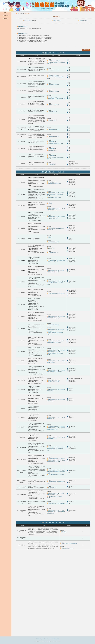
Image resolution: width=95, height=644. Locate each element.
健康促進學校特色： (22, 33)
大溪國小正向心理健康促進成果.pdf (56, 503)
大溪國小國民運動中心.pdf (67, 548)
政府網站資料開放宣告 (54, 639)
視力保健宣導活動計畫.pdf (54, 184)
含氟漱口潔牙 (51, 248)
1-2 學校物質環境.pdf (53, 75)
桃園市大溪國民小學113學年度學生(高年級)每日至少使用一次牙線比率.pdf (56, 283)
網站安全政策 (45, 639)
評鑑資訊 (6, 16)
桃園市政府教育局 (50, 9)
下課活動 (50, 204)
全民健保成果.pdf (52, 488)
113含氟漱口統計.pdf (53, 253)
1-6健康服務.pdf (52, 142)
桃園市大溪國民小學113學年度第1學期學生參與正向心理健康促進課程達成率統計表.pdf (56, 512)
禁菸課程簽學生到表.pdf (53, 380)
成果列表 (22, 13)
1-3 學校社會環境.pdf (53, 92)
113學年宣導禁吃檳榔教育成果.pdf (56, 426)
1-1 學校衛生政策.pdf (53, 70)
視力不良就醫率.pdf (52, 182)
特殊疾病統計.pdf (52, 150)
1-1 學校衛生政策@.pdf (53, 61)
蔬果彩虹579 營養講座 (53, 325)
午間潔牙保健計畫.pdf (53, 242)
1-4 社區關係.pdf (52, 112)
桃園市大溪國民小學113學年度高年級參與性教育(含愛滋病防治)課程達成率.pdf (56, 472)
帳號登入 (6, 18)
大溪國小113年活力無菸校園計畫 (68, 544)
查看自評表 (86, 50)
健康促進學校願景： (22, 26)
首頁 (18, 13)
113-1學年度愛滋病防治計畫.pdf (55, 475)
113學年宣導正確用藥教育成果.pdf (56, 459)
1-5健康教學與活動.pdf (53, 129)
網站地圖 (43, 9)
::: (1, 10)
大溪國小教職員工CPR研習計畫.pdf (56, 99)
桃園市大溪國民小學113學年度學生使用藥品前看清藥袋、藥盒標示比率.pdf (56, 449)
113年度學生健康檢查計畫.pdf (55, 143)
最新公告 (6, 13)
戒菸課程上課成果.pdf (53, 382)
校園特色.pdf (64, 532)
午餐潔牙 (50, 237)
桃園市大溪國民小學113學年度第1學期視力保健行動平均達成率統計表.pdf (56, 194)
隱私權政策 (38, 639)
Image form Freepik (48, 642)
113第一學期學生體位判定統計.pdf (56, 293)
